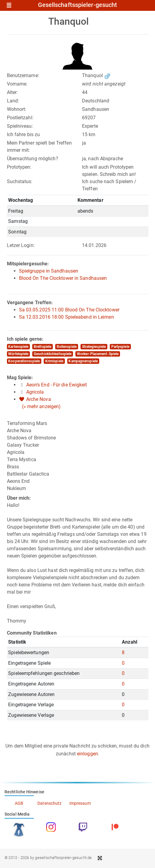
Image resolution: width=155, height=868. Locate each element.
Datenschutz (49, 803)
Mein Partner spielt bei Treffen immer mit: (39, 147)
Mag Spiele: (20, 378)
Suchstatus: (20, 181)
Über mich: (19, 498)
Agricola (35, 392)
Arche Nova (39, 399)
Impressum (80, 803)
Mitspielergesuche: (28, 264)
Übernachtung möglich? (33, 159)
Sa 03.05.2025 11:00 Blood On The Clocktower (69, 310)
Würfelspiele (18, 354)
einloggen (87, 754)
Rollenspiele (67, 347)
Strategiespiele (94, 347)
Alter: (13, 92)
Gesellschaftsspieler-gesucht (78, 5)
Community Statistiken (32, 633)
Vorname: (17, 84)
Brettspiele (43, 347)
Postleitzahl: (20, 118)
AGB (19, 803)
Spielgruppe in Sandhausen (49, 271)
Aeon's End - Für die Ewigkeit (57, 385)
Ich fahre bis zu (24, 134)
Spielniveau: (20, 126)
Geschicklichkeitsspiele (53, 354)
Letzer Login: (21, 245)
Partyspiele (120, 347)
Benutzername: (23, 75)
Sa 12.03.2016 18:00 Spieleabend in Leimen (66, 317)
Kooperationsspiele (24, 361)
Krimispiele (54, 361)
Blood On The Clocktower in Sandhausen (63, 278)
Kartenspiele (18, 347)
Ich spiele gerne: (25, 339)
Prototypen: (19, 167)
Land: (13, 101)
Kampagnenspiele (83, 361)
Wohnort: (17, 109)
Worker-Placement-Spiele (98, 354)
